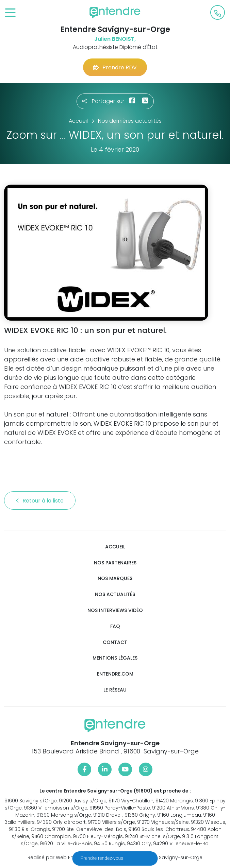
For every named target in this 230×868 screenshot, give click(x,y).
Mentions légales (115, 658)
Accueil (115, 547)
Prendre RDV (115, 67)
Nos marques (115, 578)
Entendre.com (115, 674)
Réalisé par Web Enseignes (60, 857)
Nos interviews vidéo (115, 610)
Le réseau (115, 690)
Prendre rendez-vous (103, 858)
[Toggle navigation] (10, 13)
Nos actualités (115, 594)
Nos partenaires (115, 563)
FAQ (115, 626)
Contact (115, 642)
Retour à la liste (40, 501)
